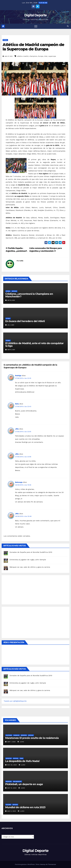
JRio (17, 429)
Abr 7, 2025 (11, 742)
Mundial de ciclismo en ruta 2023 (25, 807)
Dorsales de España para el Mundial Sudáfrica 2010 (31, 552)
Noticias (14, 291)
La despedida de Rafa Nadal (22, 761)
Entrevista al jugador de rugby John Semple (28, 560)
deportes (24, 735)
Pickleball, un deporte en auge (24, 784)
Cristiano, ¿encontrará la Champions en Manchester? (29, 295)
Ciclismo (8, 805)
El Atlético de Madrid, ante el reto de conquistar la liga (34, 345)
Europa (41, 56)
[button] (68, 26)
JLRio (21, 261)
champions (33, 56)
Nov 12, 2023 (12, 788)
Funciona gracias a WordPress (25, 864)
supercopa (52, 56)
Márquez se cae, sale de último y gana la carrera (30, 567)
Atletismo (9, 735)
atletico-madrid (23, 56)
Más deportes (17, 781)
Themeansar (52, 864)
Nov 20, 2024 (12, 765)
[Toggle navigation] (36, 26)
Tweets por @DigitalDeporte (15, 701)
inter (46, 56)
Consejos (16, 735)
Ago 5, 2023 (12, 811)
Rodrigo (18, 376)
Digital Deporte (36, 15)
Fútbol (5, 40)
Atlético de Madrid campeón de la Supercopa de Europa (33, 47)
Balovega (19, 482)
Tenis (21, 758)
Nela (17, 404)
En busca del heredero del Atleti (25, 321)
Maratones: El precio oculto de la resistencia (32, 738)
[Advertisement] (19, 589)
